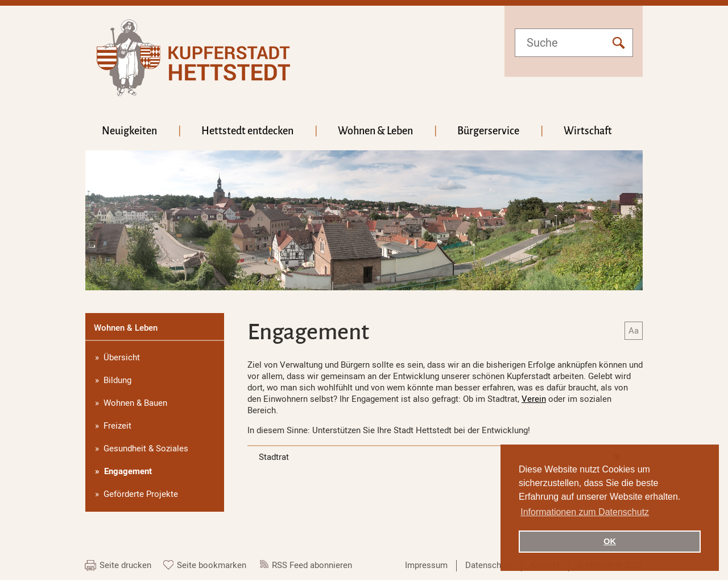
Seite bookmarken (212, 565)
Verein (534, 399)
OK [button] (610, 541)
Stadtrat (274, 457)
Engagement (128, 471)
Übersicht (122, 357)
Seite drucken (125, 565)
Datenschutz (489, 565)
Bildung (117, 380)
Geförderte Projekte (141, 494)
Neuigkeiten (129, 131)
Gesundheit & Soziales (146, 449)
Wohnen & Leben (375, 131)
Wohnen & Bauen (135, 403)
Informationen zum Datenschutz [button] (585, 512)
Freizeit (117, 426)
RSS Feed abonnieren (312, 565)
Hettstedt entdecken (247, 131)
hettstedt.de (193, 58)
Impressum (426, 565)
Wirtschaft (588, 131)
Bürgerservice (488, 131)
